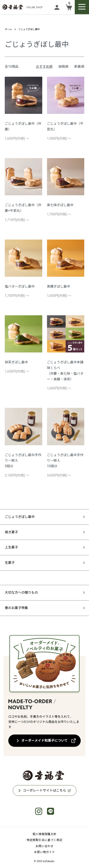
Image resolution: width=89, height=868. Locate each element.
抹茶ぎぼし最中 (16, 362)
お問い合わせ (45, 846)
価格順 (63, 67)
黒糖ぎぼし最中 (59, 286)
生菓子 (10, 563)
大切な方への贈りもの (21, 592)
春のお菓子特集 (16, 608)
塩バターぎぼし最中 (20, 286)
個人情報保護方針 (44, 834)
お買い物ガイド (44, 852)
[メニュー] (82, 7)
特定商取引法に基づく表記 (44, 840)
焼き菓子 (11, 532)
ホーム (8, 29)
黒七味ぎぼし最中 (60, 205)
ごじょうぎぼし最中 (29, 29)
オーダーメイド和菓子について (44, 740)
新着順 (79, 67)
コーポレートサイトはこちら (45, 790)
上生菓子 (11, 547)
